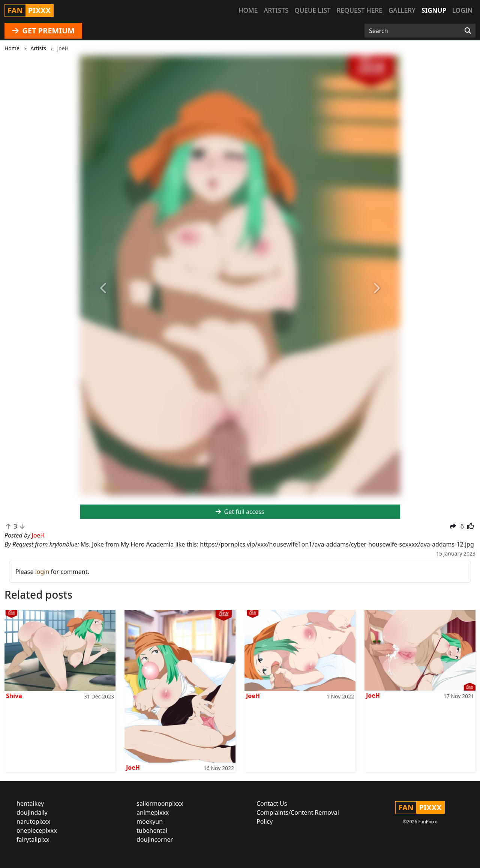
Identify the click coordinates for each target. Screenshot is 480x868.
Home (248, 10)
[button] (104, 289)
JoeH (133, 767)
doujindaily (32, 812)
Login (462, 10)
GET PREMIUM (43, 31)
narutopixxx (33, 821)
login (42, 572)
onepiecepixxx (37, 830)
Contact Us (272, 803)
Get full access (240, 512)
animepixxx (153, 812)
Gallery (402, 10)
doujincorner (155, 839)
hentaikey (30, 803)
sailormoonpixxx (160, 803)
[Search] (468, 31)
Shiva (14, 696)
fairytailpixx (33, 839)
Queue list (312, 10)
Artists (276, 10)
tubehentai (152, 830)
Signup (434, 10)
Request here (360, 10)
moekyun (150, 821)
